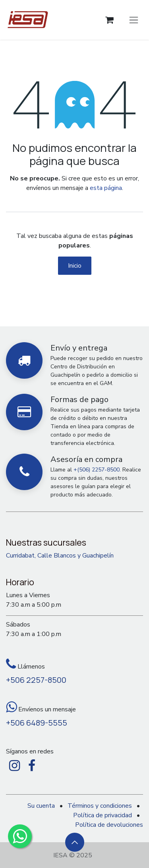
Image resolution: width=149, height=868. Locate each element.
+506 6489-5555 (37, 723)
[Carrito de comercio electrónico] (109, 20)
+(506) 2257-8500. (97, 470)
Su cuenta (41, 806)
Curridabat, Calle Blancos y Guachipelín (60, 556)
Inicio (75, 266)
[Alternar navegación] (134, 20)
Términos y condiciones (100, 806)
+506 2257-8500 (36, 680)
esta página (106, 188)
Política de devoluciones (109, 825)
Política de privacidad (103, 815)
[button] (75, 842)
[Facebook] (32, 766)
